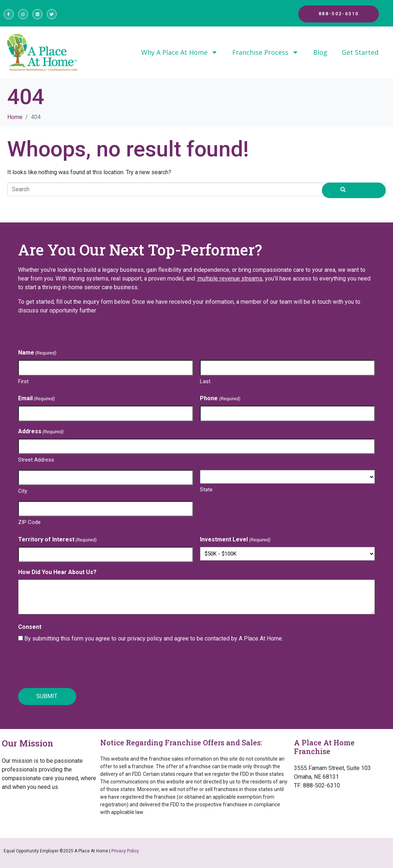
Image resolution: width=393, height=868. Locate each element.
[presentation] (73, 667)
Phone (220, 400)
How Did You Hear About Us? (57, 573)
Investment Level (235, 541)
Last (205, 382)
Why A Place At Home (179, 53)
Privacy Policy (125, 851)
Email (36, 400)
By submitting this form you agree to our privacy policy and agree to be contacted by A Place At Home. (154, 640)
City (23, 492)
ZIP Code (29, 523)
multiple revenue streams (229, 280)
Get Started (360, 53)
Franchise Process (265, 53)
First (23, 382)
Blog (320, 53)
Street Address (36, 461)
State (206, 491)
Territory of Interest (57, 541)
